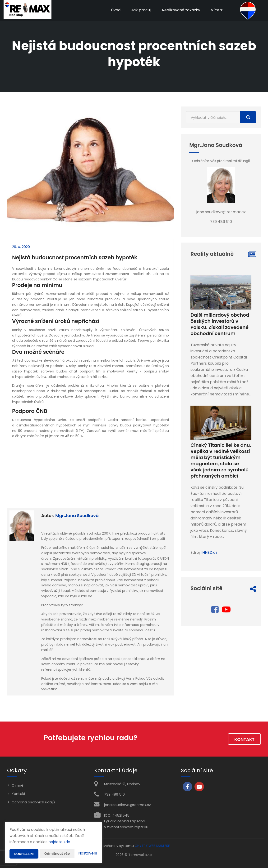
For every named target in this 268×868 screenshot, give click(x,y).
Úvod (116, 10)
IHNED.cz (209, 552)
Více (217, 10)
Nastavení (88, 853)
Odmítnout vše (57, 854)
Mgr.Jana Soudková (77, 516)
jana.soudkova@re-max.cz (127, 805)
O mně (18, 785)
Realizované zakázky (181, 10)
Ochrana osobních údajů (33, 802)
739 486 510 (114, 794)
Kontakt (244, 739)
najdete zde (59, 842)
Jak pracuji (141, 10)
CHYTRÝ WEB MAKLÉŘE (152, 846)
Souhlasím (24, 854)
